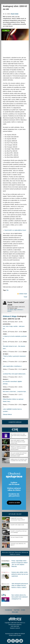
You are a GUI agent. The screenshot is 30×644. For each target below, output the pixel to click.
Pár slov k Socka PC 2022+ (17, 537)
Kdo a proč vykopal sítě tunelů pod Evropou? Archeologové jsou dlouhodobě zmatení (19, 454)
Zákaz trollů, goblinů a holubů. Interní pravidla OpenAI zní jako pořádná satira (18, 442)
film (8, 290)
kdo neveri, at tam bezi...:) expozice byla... (15, 392)
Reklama (15, 612)
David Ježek (15, 14)
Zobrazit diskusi (7, 414)
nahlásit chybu (23, 294)
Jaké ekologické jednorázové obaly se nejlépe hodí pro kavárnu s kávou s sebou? (20, 586)
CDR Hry (15, 430)
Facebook (9, 610)
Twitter (17, 610)
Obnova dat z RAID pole (8, 552)
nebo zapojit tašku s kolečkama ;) (12, 366)
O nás (23, 610)
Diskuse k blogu (10, 316)
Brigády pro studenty (15, 554)
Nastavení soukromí (15, 628)
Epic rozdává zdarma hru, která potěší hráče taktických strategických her (20, 597)
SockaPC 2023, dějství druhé (17, 525)
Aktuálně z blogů (15, 514)
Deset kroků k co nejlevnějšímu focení (15, 230)
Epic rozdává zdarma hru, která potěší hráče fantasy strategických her (18, 436)
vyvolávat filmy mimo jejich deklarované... (15, 374)
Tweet (25, 297)
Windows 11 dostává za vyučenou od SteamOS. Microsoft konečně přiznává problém (18, 448)
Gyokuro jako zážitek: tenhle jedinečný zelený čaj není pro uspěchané (20, 574)
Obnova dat (18, 552)
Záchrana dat (25, 552)
